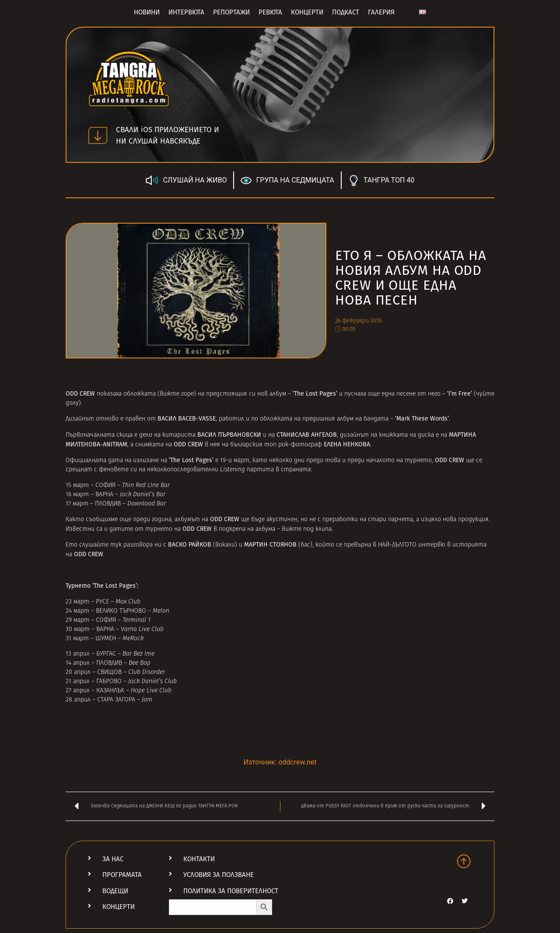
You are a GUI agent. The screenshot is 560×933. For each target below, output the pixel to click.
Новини (147, 12)
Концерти (307, 12)
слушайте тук (100, 545)
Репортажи (231, 12)
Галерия (381, 12)
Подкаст (346, 12)
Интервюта (186, 12)
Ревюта (270, 12)
